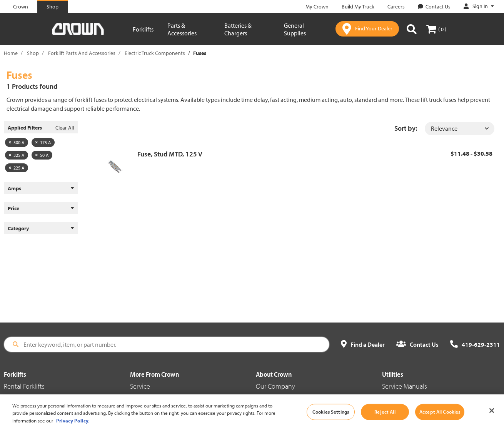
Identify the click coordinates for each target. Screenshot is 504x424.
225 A (17, 168)
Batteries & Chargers (238, 29)
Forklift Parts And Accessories (82, 53)
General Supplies (295, 29)
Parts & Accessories (182, 29)
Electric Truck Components (155, 53)
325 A (17, 155)
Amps (41, 188)
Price (41, 208)
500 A (17, 142)
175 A (43, 142)
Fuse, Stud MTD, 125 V (170, 154)
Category (41, 228)
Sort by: (406, 128)
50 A (42, 155)
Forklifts (143, 29)
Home (11, 53)
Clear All (65, 128)
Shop (33, 53)
